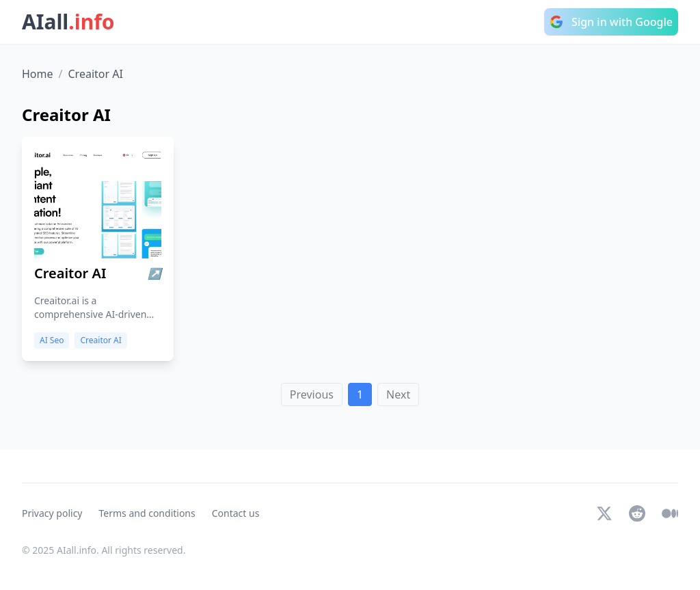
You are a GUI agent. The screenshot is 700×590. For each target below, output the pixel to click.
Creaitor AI (100, 340)
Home (38, 74)
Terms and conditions (147, 513)
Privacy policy (52, 513)
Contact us (236, 513)
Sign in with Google (611, 22)
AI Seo (52, 340)
